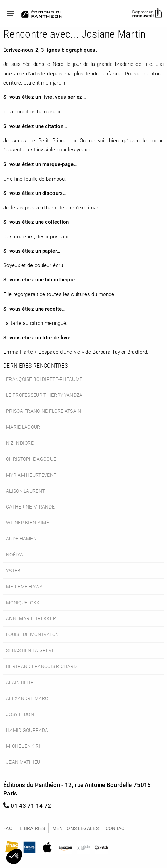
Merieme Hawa (25, 586)
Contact (117, 828)
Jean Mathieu (23, 762)
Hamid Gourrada (27, 730)
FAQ (8, 828)
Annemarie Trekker (31, 618)
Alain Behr (20, 682)
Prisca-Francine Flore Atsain (44, 411)
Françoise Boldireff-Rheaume (44, 379)
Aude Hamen (21, 539)
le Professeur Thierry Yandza (44, 395)
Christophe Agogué (31, 459)
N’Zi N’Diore (20, 443)
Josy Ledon (20, 714)
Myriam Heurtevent (31, 475)
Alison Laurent (25, 491)
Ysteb (13, 570)
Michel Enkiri (23, 746)
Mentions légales (75, 828)
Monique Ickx (23, 602)
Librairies (32, 828)
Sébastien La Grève (30, 650)
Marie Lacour (23, 427)
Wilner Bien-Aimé (28, 523)
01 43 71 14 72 (27, 805)
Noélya (15, 555)
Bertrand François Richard (41, 666)
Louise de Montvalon (33, 634)
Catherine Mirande (30, 507)
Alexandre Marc (27, 698)
